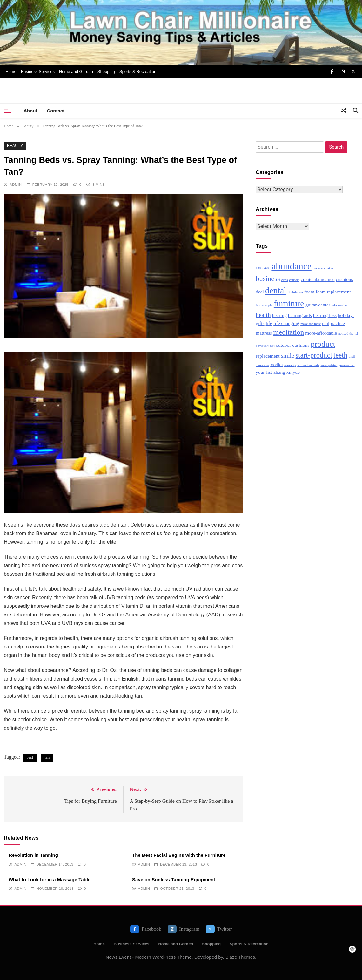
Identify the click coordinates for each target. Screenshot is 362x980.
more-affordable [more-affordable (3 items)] (321, 333)
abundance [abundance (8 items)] (291, 266)
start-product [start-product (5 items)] (314, 355)
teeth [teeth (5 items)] (340, 355)
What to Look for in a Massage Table (50, 879)
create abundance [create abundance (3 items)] (318, 279)
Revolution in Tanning (33, 855)
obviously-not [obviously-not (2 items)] (265, 346)
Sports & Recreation (138, 72)
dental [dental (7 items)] (276, 291)
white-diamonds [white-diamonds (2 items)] (308, 365)
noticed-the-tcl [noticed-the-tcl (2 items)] (348, 334)
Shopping (106, 72)
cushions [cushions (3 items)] (345, 279)
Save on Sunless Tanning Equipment (174, 879)
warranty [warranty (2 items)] (290, 365)
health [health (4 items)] (263, 315)
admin (16, 185)
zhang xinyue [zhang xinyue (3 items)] (287, 372)
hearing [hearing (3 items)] (279, 315)
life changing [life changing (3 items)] (286, 323)
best (30, 757)
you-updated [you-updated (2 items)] (329, 365)
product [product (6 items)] (323, 344)
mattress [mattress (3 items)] (264, 333)
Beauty (15, 146)
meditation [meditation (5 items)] (289, 332)
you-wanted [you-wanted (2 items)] (346, 365)
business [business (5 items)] (268, 279)
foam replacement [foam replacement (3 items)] (333, 292)
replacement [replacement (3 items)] (268, 356)
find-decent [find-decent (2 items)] (295, 292)
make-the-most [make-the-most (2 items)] (311, 324)
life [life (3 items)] (269, 323)
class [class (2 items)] (285, 280)
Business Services (38, 72)
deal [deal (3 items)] (260, 292)
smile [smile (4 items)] (288, 356)
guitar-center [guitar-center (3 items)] (318, 305)
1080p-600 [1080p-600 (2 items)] (263, 268)
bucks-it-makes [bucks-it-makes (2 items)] (323, 268)
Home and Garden (76, 72)
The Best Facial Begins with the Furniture (179, 855)
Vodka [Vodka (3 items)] (276, 364)
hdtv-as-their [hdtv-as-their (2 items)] (340, 305)
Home (11, 72)
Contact (56, 111)
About (30, 111)
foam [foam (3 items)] (309, 292)
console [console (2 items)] (294, 280)
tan (47, 757)
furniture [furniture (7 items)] (289, 304)
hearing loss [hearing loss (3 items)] (325, 315)
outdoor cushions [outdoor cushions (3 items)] (292, 345)
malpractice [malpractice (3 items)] (333, 323)
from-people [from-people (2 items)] (264, 305)
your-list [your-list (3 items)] (264, 372)
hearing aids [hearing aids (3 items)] (300, 315)
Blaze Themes (240, 957)
